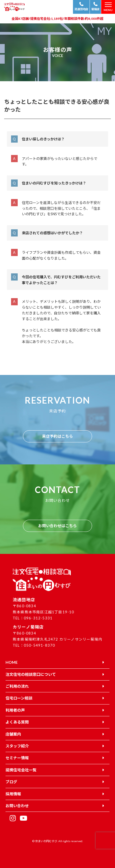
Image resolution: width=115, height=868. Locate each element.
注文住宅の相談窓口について (31, 674)
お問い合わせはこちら (57, 526)
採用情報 (13, 794)
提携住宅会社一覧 (21, 770)
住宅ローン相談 (19, 698)
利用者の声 (15, 710)
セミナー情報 (17, 758)
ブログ (11, 782)
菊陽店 (95, 9)
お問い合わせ (17, 806)
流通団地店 (81, 9)
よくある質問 (17, 722)
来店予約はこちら (57, 436)
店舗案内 (13, 734)
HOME (12, 662)
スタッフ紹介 (17, 746)
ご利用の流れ (17, 686)
